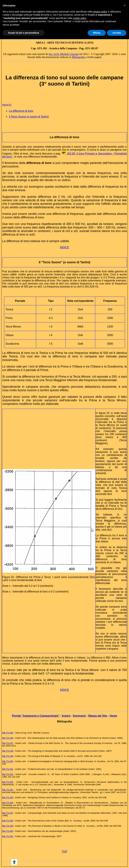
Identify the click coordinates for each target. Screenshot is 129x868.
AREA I (40, 43)
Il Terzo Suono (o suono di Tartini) (29, 117)
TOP (65, 852)
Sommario (79, 716)
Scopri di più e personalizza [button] (24, 33)
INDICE (64, 247)
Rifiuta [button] (97, 33)
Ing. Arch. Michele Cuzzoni (64, 54)
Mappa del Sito (98, 716)
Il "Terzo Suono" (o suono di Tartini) (64, 262)
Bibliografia (78, 57)
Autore (66, 716)
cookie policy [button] (80, 18)
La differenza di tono (21, 111)
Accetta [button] (117, 33)
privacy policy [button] (100, 12)
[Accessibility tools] (14, 862)
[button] (125, 5)
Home (113, 716)
